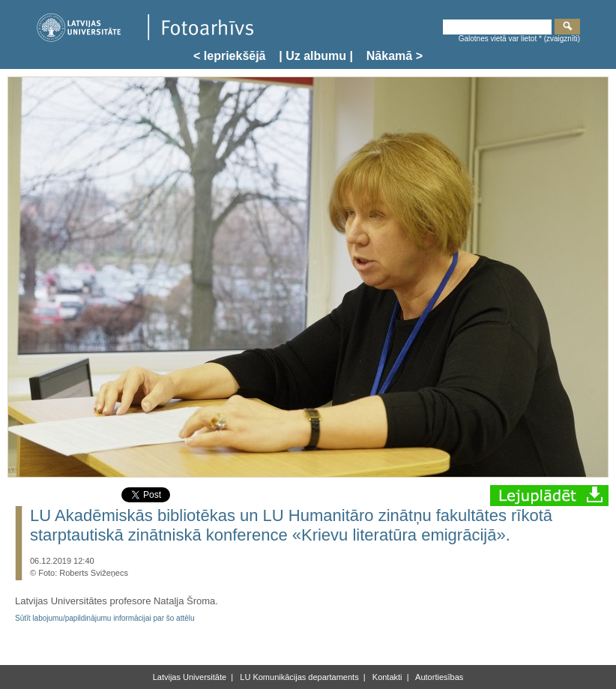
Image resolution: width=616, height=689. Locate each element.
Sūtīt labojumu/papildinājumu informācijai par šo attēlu (105, 618)
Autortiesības (439, 677)
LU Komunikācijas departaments (298, 677)
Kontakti (386, 677)
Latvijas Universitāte (190, 677)
